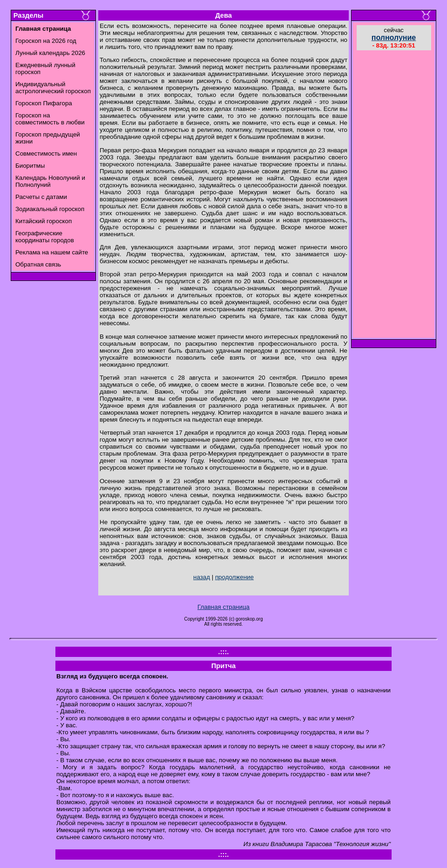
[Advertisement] (394, 195)
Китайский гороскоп (44, 221)
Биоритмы (30, 166)
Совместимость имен (46, 154)
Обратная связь (38, 264)
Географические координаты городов (45, 237)
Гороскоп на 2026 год (46, 41)
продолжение (234, 577)
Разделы (28, 15)
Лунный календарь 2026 (50, 53)
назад (202, 577)
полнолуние (394, 38)
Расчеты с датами (41, 197)
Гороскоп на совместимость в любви (50, 119)
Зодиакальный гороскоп (50, 209)
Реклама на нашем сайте (52, 252)
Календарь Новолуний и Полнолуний (50, 181)
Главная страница (223, 607)
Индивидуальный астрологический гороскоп (53, 88)
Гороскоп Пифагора (44, 103)
